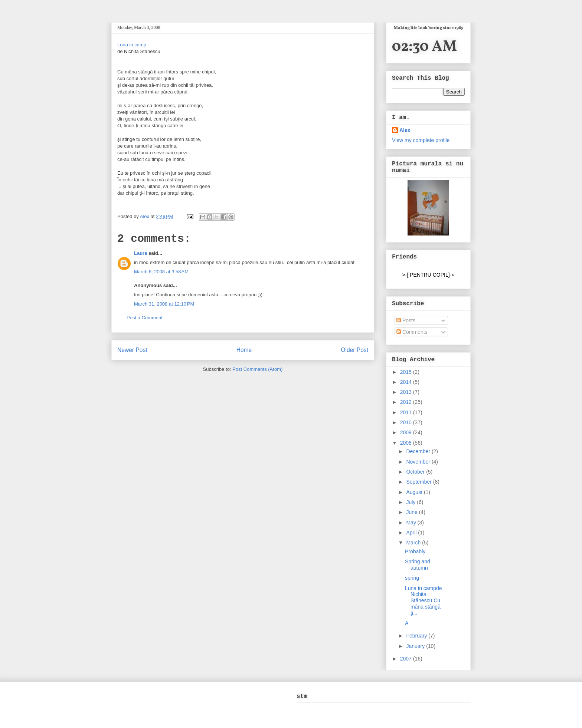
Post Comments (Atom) (257, 369)
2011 (407, 412)
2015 (407, 372)
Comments (412, 332)
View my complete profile (421, 140)
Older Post (354, 350)
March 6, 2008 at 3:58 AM (161, 272)
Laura (140, 253)
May (412, 523)
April (412, 533)
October (416, 472)
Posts (406, 320)
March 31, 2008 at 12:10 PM (164, 304)
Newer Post (132, 350)
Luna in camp (132, 45)
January (416, 646)
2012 (407, 402)
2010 (407, 422)
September (419, 482)
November (419, 462)
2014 (407, 382)
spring (412, 578)
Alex (145, 216)
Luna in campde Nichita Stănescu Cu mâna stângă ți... (424, 601)
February (417, 636)
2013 (407, 392)
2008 (407, 443)
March (414, 543)
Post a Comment (145, 318)
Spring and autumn (418, 565)
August (415, 492)
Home (244, 350)
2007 (407, 659)
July (411, 502)
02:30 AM (424, 47)
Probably (415, 551)
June (412, 512)
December (419, 451)
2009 (407, 432)
